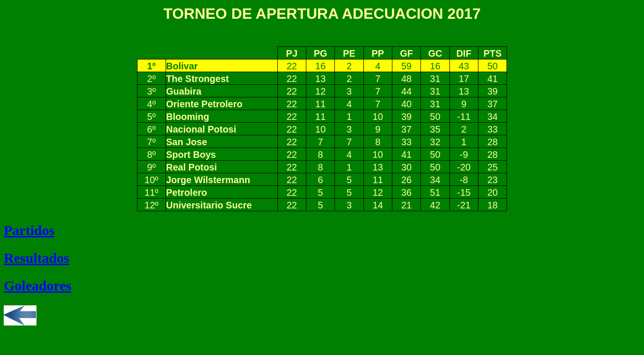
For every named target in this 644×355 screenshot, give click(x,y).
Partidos (29, 230)
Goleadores (37, 285)
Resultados (36, 258)
